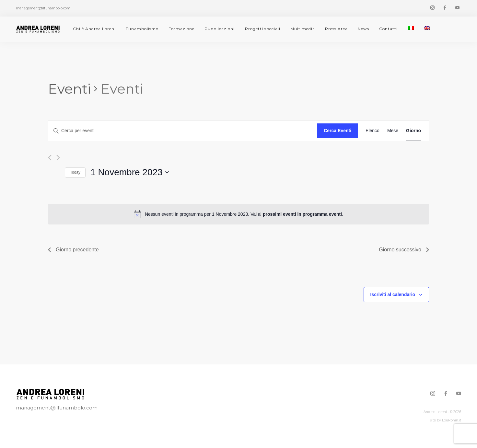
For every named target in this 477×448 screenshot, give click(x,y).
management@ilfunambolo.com (57, 408)
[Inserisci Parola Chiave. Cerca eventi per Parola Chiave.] (183, 131)
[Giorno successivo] (58, 158)
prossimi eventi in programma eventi (302, 214)
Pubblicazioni (220, 29)
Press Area (336, 29)
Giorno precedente (73, 250)
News (363, 29)
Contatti (388, 29)
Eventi (69, 89)
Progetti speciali (263, 29)
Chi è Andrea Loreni (94, 29)
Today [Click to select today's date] (75, 172)
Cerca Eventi (337, 131)
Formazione (181, 29)
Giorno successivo (404, 250)
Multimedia (303, 29)
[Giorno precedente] (50, 158)
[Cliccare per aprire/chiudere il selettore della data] (130, 172)
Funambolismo (142, 29)
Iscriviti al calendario (393, 294)
